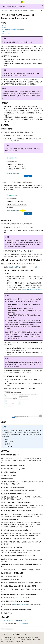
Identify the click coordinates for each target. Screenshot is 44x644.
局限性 (4, 31)
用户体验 (4, 27)
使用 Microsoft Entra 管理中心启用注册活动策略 (13, 29)
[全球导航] (1, 2)
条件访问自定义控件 (19, 604)
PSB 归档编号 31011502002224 (25, 638)
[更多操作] (42, 11)
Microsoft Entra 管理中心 (33, 267)
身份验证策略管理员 (13, 267)
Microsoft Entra (14, 10)
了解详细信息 (25, 623)
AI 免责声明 (23, 640)
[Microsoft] (22, 2)
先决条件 (4, 26)
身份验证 (32, 10)
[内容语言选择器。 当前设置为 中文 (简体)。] (5, 634)
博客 (34, 640)
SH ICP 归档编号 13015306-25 (8, 638)
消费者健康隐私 (10, 642)
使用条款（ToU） (17, 598)
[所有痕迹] (2, 11)
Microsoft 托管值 (16, 338)
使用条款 (18, 642)
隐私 (36, 638)
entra (7, 10)
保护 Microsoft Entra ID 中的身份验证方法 (15, 620)
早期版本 (29, 640)
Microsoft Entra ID (24, 10)
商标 (23, 642)
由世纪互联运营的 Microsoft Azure (9, 640)
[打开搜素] (43, 2)
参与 (39, 640)
